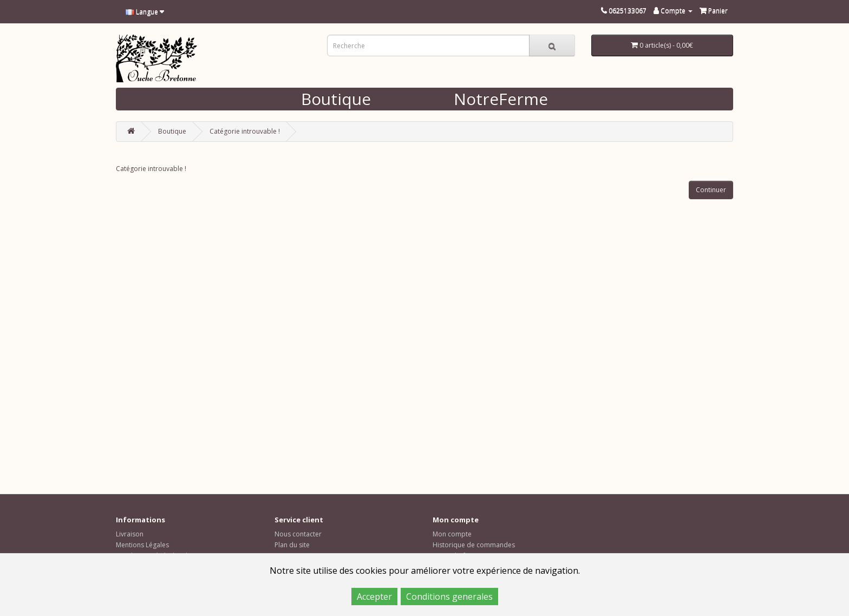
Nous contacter (298, 534)
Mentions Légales (142, 545)
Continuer (711, 190)
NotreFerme (501, 99)
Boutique (336, 99)
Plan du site (292, 545)
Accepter (374, 597)
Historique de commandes (474, 545)
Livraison (130, 534)
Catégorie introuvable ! (245, 131)
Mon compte (452, 534)
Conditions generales (449, 597)
